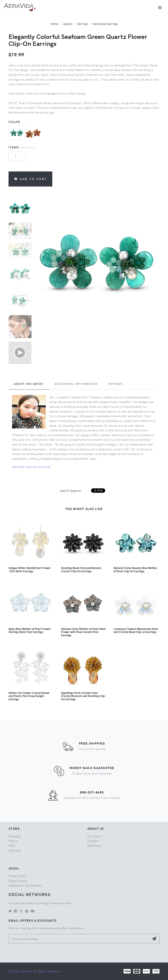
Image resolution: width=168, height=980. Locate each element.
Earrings (82, 24)
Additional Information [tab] (76, 384)
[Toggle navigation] (160, 7)
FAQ (12, 845)
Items (22, 147)
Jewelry (68, 24)
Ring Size (15, 850)
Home (54, 24)
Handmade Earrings (105, 24)
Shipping (14, 836)
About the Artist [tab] (29, 384)
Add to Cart (30, 179)
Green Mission (18, 881)
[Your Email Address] (79, 939)
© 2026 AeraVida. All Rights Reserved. (35, 971)
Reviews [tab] (116, 384)
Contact (93, 841)
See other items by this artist (31, 467)
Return (13, 841)
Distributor (94, 845)
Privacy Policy (18, 876)
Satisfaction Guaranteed (25, 885)
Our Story (94, 836)
